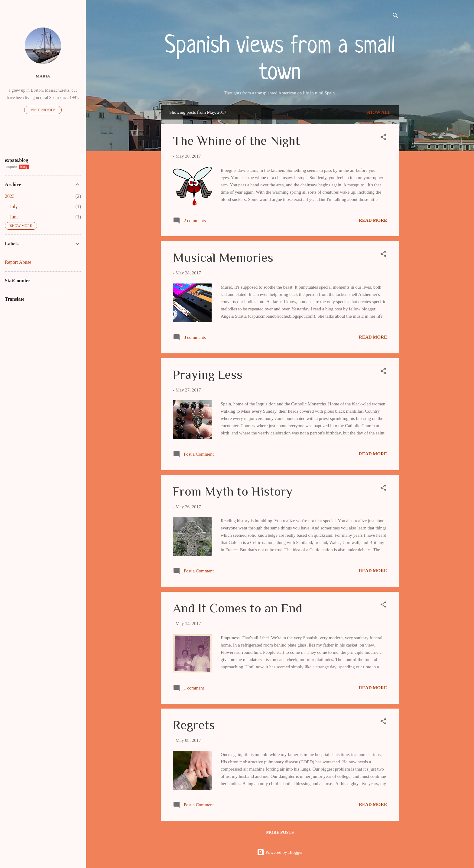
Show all (378, 112)
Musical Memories (223, 257)
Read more (373, 220)
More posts (280, 832)
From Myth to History (233, 491)
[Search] (395, 16)
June (14, 217)
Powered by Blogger (280, 852)
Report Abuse (18, 262)
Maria (43, 76)
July (14, 206)
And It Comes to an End (238, 608)
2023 (10, 196)
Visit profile (43, 110)
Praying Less (208, 374)
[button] (383, 138)
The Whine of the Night (236, 141)
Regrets (194, 725)
